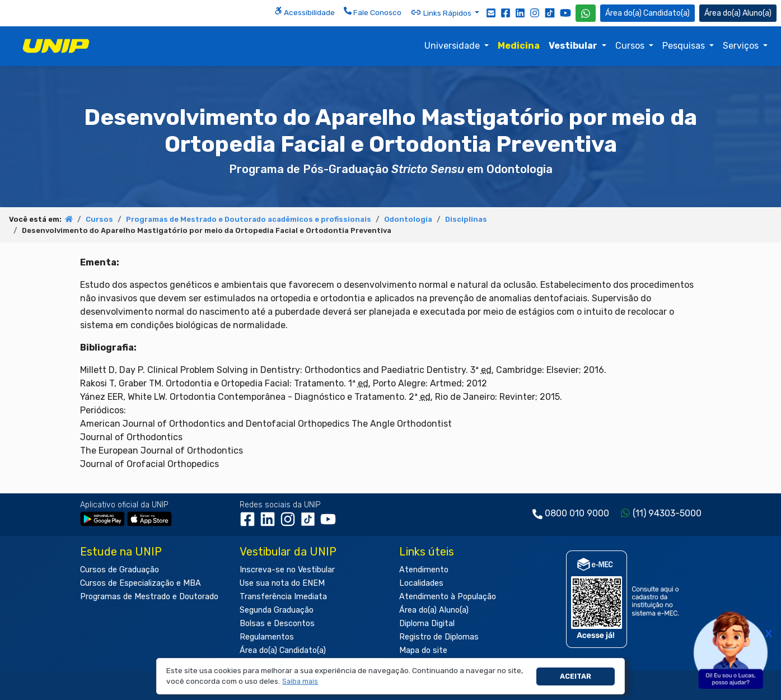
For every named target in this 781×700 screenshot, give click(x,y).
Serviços (742, 46)
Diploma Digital (427, 624)
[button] (300, 682)
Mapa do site (423, 650)
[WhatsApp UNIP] (586, 13)
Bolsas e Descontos (277, 624)
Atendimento (424, 570)
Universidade (453, 46)
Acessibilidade (305, 12)
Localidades (421, 583)
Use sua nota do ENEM (282, 583)
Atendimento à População (448, 597)
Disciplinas (466, 219)
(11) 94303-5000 (667, 513)
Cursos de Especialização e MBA (141, 583)
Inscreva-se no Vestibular (287, 570)
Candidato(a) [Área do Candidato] (647, 13)
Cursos (631, 46)
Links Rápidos (442, 12)
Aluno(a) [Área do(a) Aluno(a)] (738, 13)
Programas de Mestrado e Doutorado (149, 597)
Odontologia (408, 219)
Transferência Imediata (283, 597)
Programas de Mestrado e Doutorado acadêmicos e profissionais (249, 219)
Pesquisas (685, 46)
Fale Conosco (373, 12)
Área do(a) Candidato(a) (283, 650)
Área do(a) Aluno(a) (434, 610)
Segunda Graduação (277, 610)
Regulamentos (267, 637)
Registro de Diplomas (439, 637)
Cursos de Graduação (120, 570)
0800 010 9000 (577, 513)
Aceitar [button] (576, 676)
